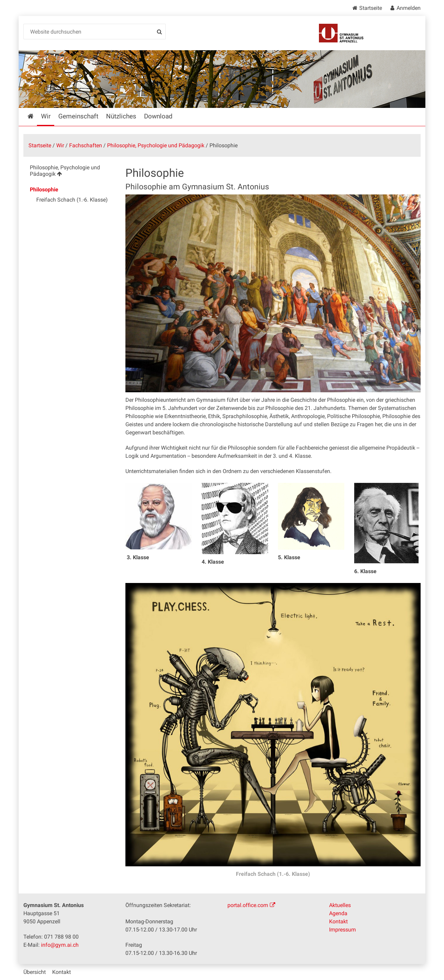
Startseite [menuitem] (35, 116)
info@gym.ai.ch (60, 945)
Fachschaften (86, 145)
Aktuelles (340, 905)
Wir (60, 145)
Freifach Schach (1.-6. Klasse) (273, 874)
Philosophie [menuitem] (44, 190)
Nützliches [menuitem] (121, 116)
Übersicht (35, 972)
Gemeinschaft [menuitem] (78, 116)
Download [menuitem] (158, 116)
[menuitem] (69, 172)
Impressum (342, 930)
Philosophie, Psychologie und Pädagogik (156, 145)
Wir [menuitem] (46, 116)
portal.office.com (248, 905)
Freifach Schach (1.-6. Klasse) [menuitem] (72, 200)
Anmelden (409, 8)
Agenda (338, 913)
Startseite (371, 8)
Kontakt (338, 921)
